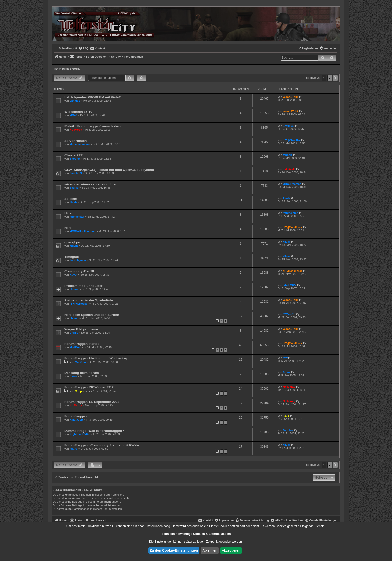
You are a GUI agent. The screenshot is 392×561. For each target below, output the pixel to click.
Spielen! (71, 199)
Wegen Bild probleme (81, 329)
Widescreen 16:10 (78, 112)
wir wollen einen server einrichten (91, 184)
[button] (335, 78)
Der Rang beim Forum (82, 373)
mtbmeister (77, 217)
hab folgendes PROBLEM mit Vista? (93, 97)
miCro (74, 449)
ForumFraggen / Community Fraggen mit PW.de (102, 445)
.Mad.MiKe (290, 285)
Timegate (72, 257)
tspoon (288, 155)
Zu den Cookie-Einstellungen (174, 550)
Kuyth (74, 275)
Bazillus (288, 430)
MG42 (73, 115)
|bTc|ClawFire (292, 140)
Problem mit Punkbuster (83, 286)
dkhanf (74, 289)
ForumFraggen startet (82, 344)
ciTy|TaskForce (293, 227)
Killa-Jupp (76, 420)
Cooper (80, 391)
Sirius (74, 376)
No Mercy (76, 130)
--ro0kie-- (289, 126)
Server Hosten (76, 141)
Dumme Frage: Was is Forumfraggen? (94, 431)
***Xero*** (289, 314)
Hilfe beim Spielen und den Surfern (92, 315)
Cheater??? (74, 155)
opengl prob (74, 242)
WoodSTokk (291, 97)
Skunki (74, 188)
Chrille (74, 333)
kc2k (286, 416)
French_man (78, 260)
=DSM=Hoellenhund (83, 231)
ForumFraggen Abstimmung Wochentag (96, 358)
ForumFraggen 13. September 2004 (92, 402)
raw (285, 358)
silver (287, 242)
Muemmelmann (80, 144)
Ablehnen (210, 550)
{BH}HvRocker (79, 304)
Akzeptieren (231, 550)
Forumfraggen (67, 69)
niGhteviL (289, 169)
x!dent (74, 246)
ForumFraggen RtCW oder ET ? (89, 387)
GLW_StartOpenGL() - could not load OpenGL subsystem (109, 170)
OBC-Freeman (292, 184)
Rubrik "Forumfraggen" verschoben (93, 126)
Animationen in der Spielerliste (89, 300)
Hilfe (68, 213)
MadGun (75, 347)
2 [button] (330, 78)
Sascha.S (76, 173)
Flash (73, 202)
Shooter (75, 159)
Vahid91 (75, 101)
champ (74, 318)
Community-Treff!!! (79, 271)
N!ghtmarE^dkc (80, 434)
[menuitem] (84, 48)
